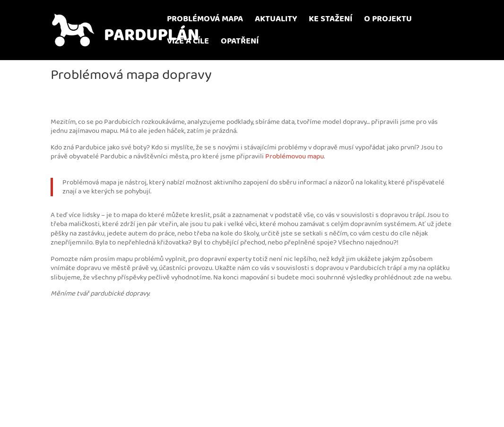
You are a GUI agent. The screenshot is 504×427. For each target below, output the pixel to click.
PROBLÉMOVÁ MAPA (205, 21)
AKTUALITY (276, 21)
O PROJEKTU (388, 21)
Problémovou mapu (295, 156)
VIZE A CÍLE (188, 43)
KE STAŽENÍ (330, 21)
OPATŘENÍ (240, 43)
